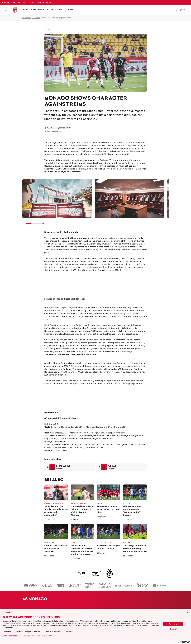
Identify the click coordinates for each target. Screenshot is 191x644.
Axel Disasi (132, 313)
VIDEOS (70, 10)
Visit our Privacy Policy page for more (38, 636)
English (7, 612)
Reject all (173, 629)
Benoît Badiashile (87, 340)
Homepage (27, 18)
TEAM (33, 10)
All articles (36, 18)
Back (48, 30)
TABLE (62, 10)
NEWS (26, 10)
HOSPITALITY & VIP (44, 2)
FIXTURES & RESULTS (47, 10)
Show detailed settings (12, 636)
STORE (32, 2)
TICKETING (22, 2)
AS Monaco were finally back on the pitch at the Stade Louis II (111, 143)
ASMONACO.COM (9, 2)
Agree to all (173, 624)
